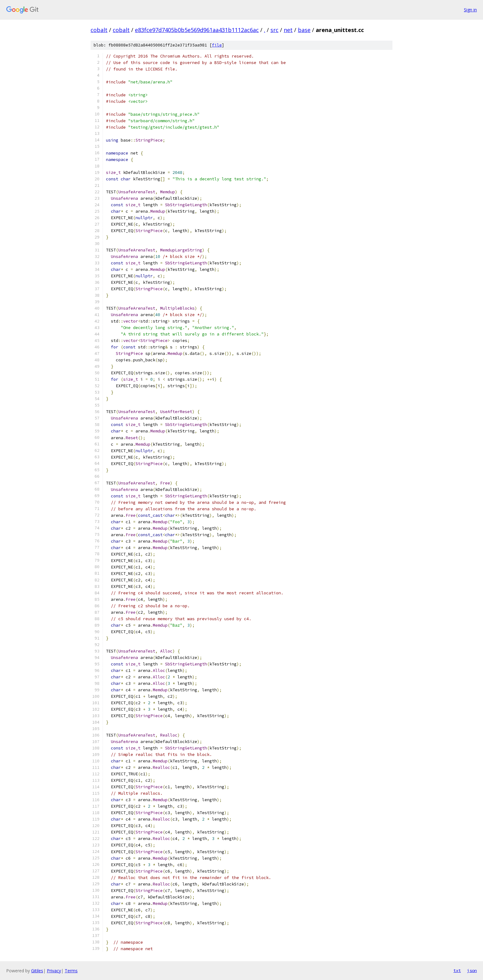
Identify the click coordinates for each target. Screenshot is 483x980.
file (217, 45)
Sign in (470, 10)
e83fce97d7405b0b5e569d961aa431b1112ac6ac (197, 30)
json (472, 970)
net (288, 30)
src (274, 30)
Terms (71, 971)
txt (457, 970)
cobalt (99, 30)
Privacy (54, 971)
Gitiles (37, 971)
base (304, 30)
